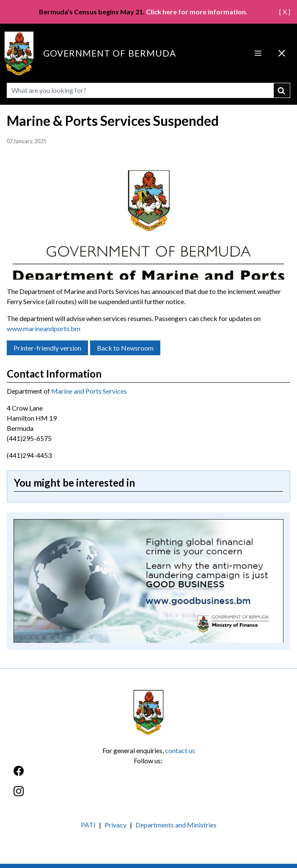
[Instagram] (148, 796)
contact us (180, 750)
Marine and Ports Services (89, 391)
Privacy (115, 825)
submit (282, 90)
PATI (88, 825)
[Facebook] (148, 775)
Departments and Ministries (176, 825)
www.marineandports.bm (44, 328)
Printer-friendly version (47, 348)
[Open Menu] (258, 53)
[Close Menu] (282, 53)
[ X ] (285, 12)
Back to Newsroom (125, 348)
